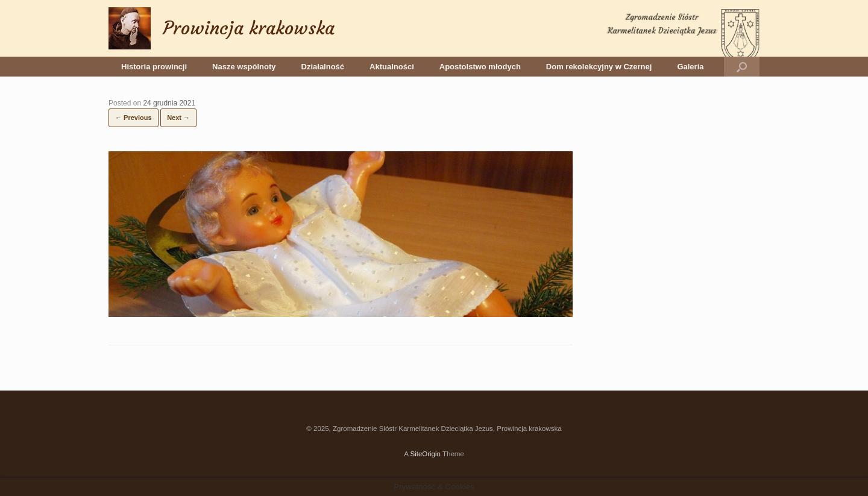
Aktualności (392, 67)
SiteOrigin (425, 454)
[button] (742, 67)
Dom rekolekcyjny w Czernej (599, 67)
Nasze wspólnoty (244, 67)
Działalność (323, 67)
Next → (178, 118)
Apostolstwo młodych (480, 67)
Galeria (690, 67)
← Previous (134, 118)
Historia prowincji (154, 67)
